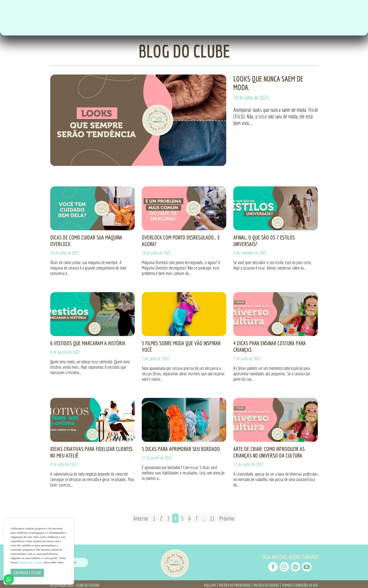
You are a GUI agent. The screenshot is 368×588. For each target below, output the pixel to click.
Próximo (227, 516)
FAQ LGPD (210, 583)
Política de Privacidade (235, 583)
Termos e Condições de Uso (300, 583)
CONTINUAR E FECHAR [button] (27, 573)
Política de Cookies (266, 583)
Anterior (141, 516)
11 (212, 516)
